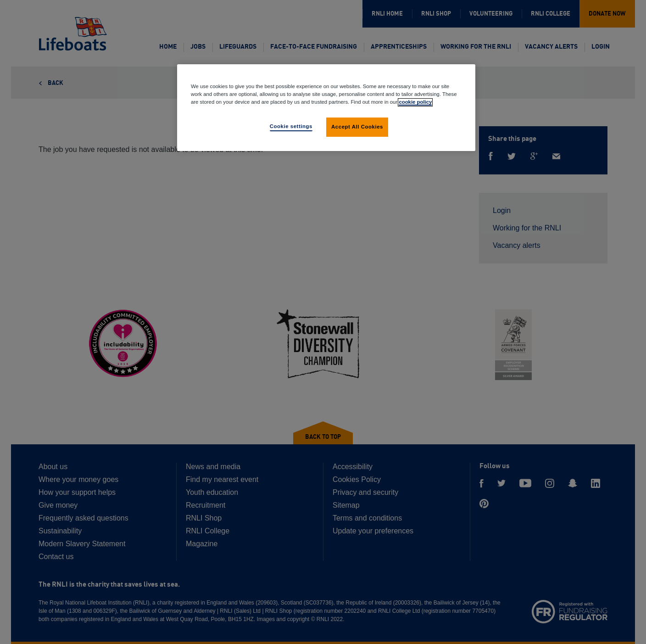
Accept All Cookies (357, 127)
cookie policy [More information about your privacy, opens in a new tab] (415, 102)
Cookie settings (291, 126)
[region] (326, 108)
